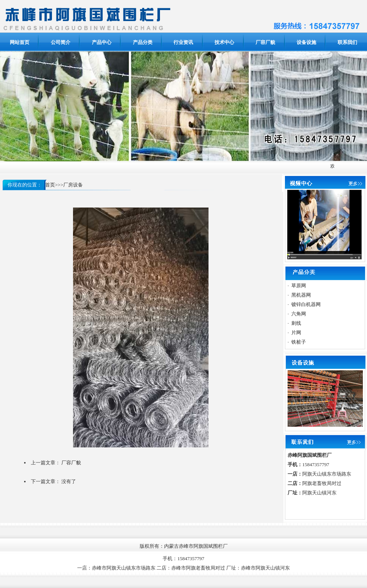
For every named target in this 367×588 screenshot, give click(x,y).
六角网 (299, 314)
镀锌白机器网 (306, 304)
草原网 (299, 286)
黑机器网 (301, 295)
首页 (50, 185)
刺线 (296, 323)
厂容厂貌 (71, 463)
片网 (296, 333)
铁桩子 (299, 342)
